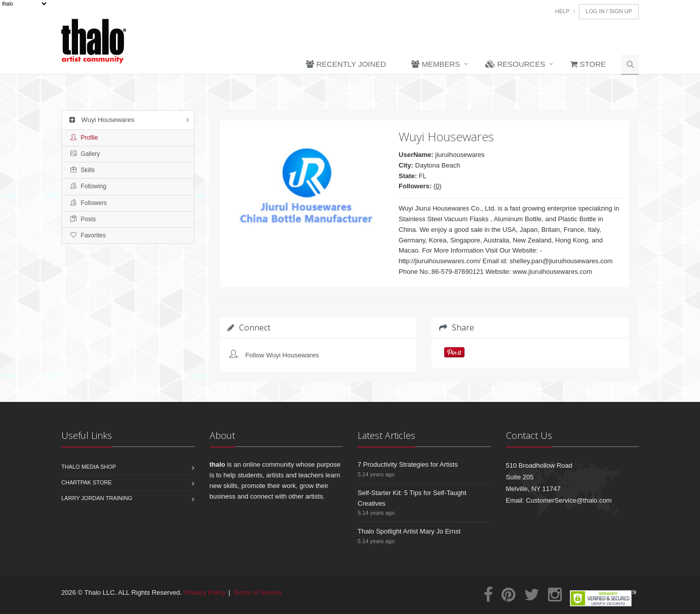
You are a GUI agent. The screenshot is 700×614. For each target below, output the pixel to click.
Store (588, 64)
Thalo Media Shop (89, 467)
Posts (83, 219)
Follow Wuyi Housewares (282, 355)
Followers (89, 203)
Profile (84, 138)
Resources (515, 64)
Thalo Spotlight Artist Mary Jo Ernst (409, 531)
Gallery (85, 154)
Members (436, 64)
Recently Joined (346, 64)
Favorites (88, 235)
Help (562, 11)
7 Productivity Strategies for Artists (408, 464)
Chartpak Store (87, 482)
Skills (83, 170)
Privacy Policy (205, 592)
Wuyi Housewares (101, 120)
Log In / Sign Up (609, 11)
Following (88, 186)
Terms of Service (258, 592)
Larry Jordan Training (97, 498)
